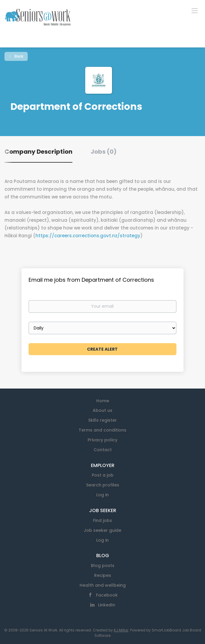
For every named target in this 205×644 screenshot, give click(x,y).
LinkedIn (107, 605)
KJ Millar (121, 630)
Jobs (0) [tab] (104, 152)
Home (103, 401)
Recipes (103, 575)
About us (102, 410)
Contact (103, 450)
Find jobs (102, 520)
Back (18, 56)
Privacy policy (102, 440)
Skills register (102, 420)
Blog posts (103, 566)
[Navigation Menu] (195, 10)
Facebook (107, 595)
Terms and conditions (102, 430)
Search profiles (103, 485)
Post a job (103, 475)
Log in (102, 495)
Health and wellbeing (103, 585)
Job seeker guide (102, 530)
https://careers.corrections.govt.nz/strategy (88, 236)
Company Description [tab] (38, 152)
